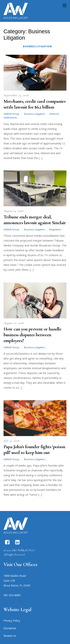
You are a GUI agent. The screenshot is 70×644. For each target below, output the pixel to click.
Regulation (55, 229)
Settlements (10, 118)
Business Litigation (37, 46)
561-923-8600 (12, 595)
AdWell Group (11, 114)
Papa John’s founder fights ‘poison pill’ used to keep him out (34, 450)
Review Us (10, 636)
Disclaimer (10, 628)
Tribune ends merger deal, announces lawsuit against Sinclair (35, 220)
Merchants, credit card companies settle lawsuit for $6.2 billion (35, 104)
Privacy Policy (12, 621)
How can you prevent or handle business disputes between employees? (32, 335)
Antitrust (54, 114)
